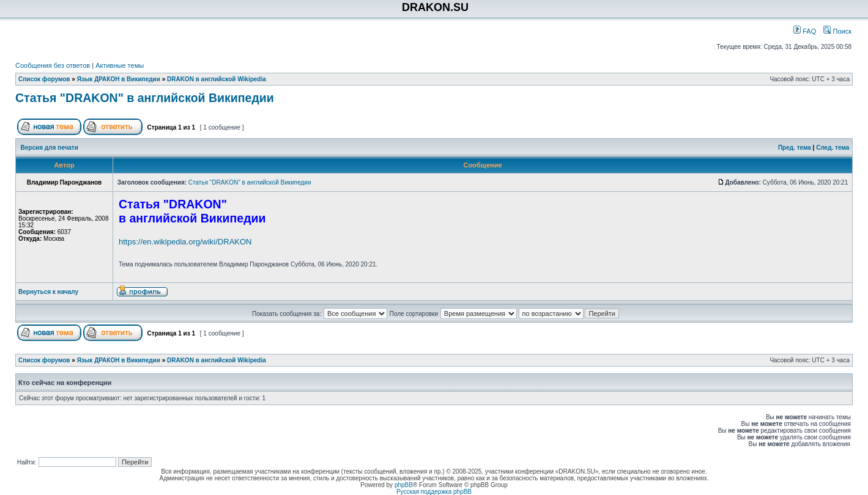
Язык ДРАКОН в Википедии (119, 79)
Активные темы (120, 65)
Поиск (837, 31)
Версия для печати (50, 148)
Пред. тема (795, 148)
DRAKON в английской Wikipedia (217, 79)
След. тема (833, 148)
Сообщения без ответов (53, 65)
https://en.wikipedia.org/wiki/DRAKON (185, 242)
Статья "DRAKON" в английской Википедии (145, 98)
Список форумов (44, 79)
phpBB (404, 485)
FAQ (805, 31)
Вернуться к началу (48, 292)
